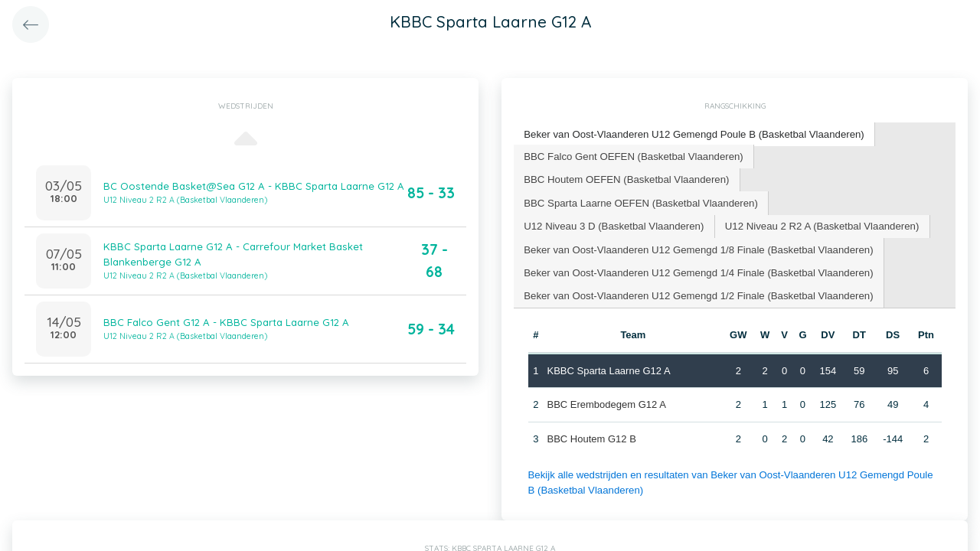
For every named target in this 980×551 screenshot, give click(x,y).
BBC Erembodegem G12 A (606, 401)
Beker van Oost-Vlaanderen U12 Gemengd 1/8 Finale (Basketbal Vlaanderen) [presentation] (696, 247)
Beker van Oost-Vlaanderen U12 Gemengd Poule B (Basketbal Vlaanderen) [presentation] (691, 134)
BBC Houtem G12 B (591, 436)
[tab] (691, 134)
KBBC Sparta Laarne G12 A (608, 368)
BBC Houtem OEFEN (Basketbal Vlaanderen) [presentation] (625, 178)
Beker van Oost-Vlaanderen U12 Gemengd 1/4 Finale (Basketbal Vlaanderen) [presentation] (696, 270)
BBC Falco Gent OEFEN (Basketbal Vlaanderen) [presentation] (632, 155)
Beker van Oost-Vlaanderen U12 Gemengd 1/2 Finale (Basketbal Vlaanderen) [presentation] (696, 293)
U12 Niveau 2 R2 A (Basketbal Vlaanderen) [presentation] (817, 224)
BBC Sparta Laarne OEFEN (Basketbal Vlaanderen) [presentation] (639, 201)
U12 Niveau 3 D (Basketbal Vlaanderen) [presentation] (612, 224)
